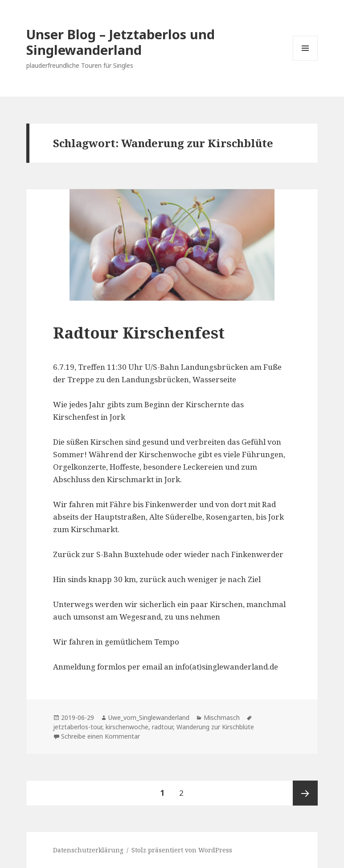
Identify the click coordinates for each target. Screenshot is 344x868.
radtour (162, 727)
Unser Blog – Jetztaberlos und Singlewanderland (121, 42)
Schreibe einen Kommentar (100, 736)
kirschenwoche (127, 727)
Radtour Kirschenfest (139, 333)
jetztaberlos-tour (78, 727)
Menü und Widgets (305, 60)
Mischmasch (222, 717)
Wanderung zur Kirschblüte (215, 727)
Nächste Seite (305, 793)
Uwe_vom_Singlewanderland (149, 717)
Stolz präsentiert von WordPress (182, 850)
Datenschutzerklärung (88, 850)
